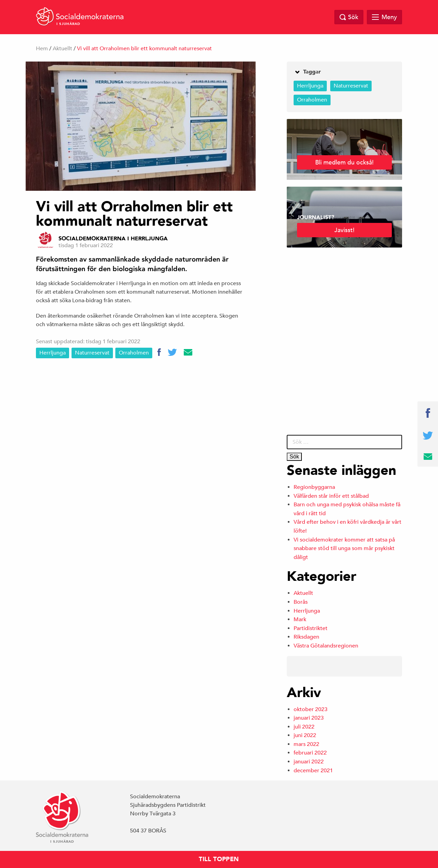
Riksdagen (306, 637)
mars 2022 (306, 744)
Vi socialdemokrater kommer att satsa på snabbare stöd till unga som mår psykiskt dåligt (344, 549)
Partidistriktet (311, 628)
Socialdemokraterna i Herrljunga (113, 239)
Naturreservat (92, 353)
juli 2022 (304, 727)
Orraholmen (134, 353)
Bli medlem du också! (344, 162)
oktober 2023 (311, 709)
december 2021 (313, 771)
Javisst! (344, 230)
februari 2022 (310, 753)
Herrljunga (53, 353)
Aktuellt (62, 49)
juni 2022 (305, 735)
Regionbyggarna (314, 487)
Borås (301, 602)
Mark (300, 619)
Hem (42, 49)
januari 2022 (309, 762)
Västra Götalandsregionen (326, 646)
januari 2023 (309, 718)
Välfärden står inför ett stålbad (331, 496)
